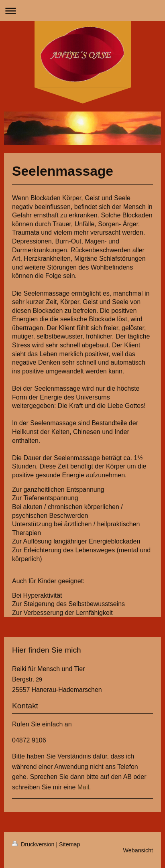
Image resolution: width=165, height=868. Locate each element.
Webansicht (138, 850)
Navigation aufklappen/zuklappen (82, 11)
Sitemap (69, 844)
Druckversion (34, 844)
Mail (83, 787)
